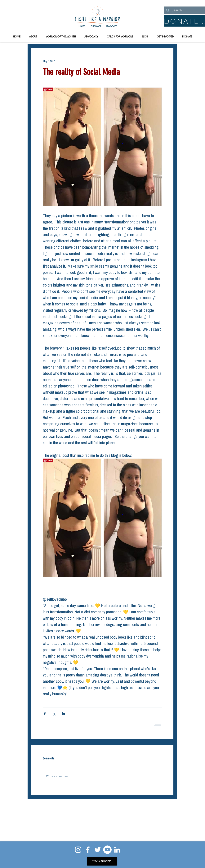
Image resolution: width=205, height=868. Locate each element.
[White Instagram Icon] (78, 850)
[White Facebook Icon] (88, 850)
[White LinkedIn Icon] (117, 850)
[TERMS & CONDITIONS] (102, 861)
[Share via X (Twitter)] (54, 714)
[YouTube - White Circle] (107, 850)
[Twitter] (98, 850)
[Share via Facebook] (45, 714)
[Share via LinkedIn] (63, 714)
